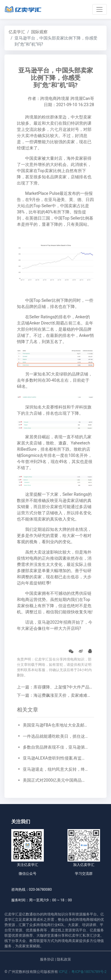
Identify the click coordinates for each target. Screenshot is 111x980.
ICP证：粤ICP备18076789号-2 (83, 972)
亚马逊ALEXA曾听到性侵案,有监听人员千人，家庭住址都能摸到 (55, 758)
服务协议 (47, 959)
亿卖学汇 (17, 32)
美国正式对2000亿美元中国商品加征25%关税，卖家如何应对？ (55, 780)
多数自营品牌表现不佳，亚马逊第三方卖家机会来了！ (55, 747)
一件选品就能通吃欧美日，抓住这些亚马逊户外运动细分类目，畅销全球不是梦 (55, 736)
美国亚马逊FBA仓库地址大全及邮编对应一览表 (55, 725)
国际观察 (39, 32)
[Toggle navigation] (100, 9)
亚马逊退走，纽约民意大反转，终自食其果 (55, 769)
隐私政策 (64, 959)
